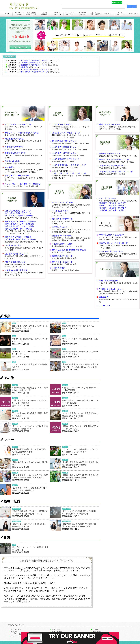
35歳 (60, 173)
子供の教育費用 (59, 268)
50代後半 (122, 208)
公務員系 (14, 632)
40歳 (66, 173)
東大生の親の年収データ (62, 256)
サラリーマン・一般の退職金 (17, 176)
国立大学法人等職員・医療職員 (18, 237)
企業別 (95, 629)
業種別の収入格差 (12, 161)
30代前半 (104, 205)
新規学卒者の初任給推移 (62, 236)
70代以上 (122, 210)
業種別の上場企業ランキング (64, 141)
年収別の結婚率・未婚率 (62, 244)
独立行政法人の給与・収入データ (19, 216)
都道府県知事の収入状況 (15, 262)
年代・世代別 (57, 632)
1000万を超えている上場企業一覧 (113, 243)
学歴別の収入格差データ (62, 227)
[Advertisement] (25, 80)
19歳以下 (104, 203)
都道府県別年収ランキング (110, 154)
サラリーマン (16, 629)
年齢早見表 (104, 297)
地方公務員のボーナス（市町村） (19, 229)
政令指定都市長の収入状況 (16, 270)
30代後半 (114, 205)
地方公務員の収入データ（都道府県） (21, 222)
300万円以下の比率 (60, 211)
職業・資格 (56, 629)
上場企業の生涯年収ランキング (65, 153)
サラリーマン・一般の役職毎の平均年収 (22, 133)
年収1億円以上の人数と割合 (111, 251)
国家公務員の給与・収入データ (18, 211)
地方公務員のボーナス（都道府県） (20, 224)
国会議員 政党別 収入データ (17, 254)
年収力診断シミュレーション (111, 289)
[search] (93, 7)
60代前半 (104, 210)
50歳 (78, 173)
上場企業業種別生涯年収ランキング (67, 159)
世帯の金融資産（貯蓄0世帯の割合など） (69, 250)
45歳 (72, 173)
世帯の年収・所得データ (62, 262)
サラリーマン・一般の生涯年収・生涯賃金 (23, 184)
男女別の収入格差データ (62, 219)
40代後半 (104, 208)
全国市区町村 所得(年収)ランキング (114, 160)
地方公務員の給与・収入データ (18, 213)
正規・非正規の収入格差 (62, 202)
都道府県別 (97, 632)
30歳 (54, 173)
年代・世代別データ (108, 198)
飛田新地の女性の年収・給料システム (78, 326)
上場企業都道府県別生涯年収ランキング (69, 165)
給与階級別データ (12, 167)
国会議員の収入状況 (13, 245)
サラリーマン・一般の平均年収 (18, 124)
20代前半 (114, 203)
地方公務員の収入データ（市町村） (20, 226)
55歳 (84, 173)
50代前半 (114, 208)
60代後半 (114, 210)
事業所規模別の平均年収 (15, 153)
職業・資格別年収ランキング (111, 124)
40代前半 (122, 205)
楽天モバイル (105, 305)
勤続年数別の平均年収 (14, 139)
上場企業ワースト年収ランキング (66, 133)
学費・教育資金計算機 (109, 281)
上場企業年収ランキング (62, 124)
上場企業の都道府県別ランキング (66, 147)
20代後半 (122, 203)
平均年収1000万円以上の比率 (112, 235)
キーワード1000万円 (19, 634)
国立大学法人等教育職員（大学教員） (21, 239)
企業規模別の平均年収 (14, 147)
